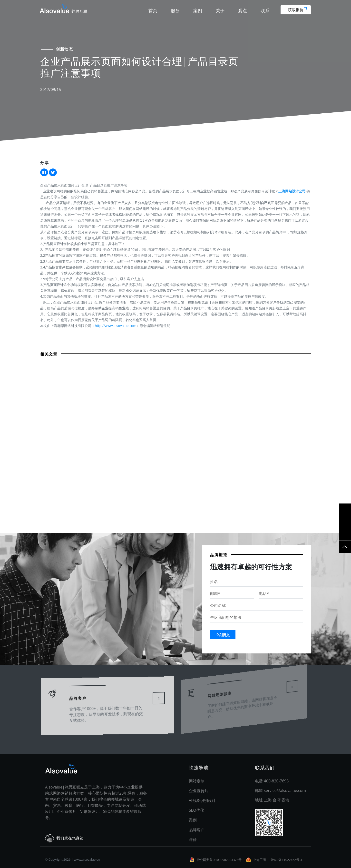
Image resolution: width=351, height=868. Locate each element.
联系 (265, 10)
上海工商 (260, 860)
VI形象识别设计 (202, 800)
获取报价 (297, 10)
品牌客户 (79, 695)
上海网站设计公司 (292, 191)
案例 (198, 10)
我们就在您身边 (64, 838)
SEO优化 (196, 810)
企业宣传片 (199, 791)
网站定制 (197, 781)
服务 (175, 10)
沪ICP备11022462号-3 (286, 860)
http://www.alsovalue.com (116, 326)
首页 (153, 10)
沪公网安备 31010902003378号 (219, 860)
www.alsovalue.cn (87, 859)
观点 (243, 10)
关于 (220, 10)
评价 (193, 839)
